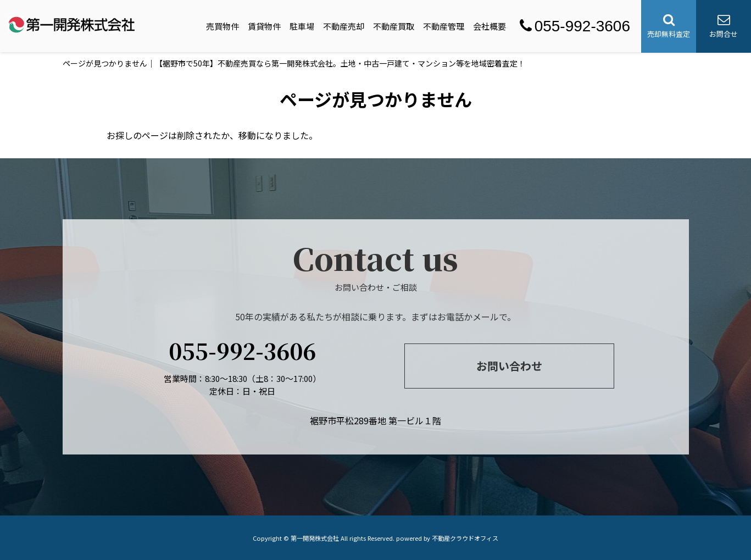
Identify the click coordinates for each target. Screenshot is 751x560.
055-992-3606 (575, 26)
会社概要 (489, 26)
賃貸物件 (264, 26)
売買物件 (222, 26)
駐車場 (302, 26)
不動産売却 (344, 26)
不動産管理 (444, 26)
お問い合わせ (509, 366)
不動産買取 (394, 26)
